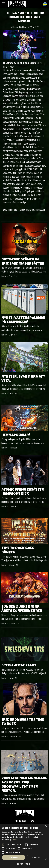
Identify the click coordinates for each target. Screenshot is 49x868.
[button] (24, 864)
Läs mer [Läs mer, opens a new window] (14, 840)
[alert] (24, 846)
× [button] (46, 826)
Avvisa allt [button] (37, 857)
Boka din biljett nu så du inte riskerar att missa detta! (24, 210)
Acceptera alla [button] (14, 857)
